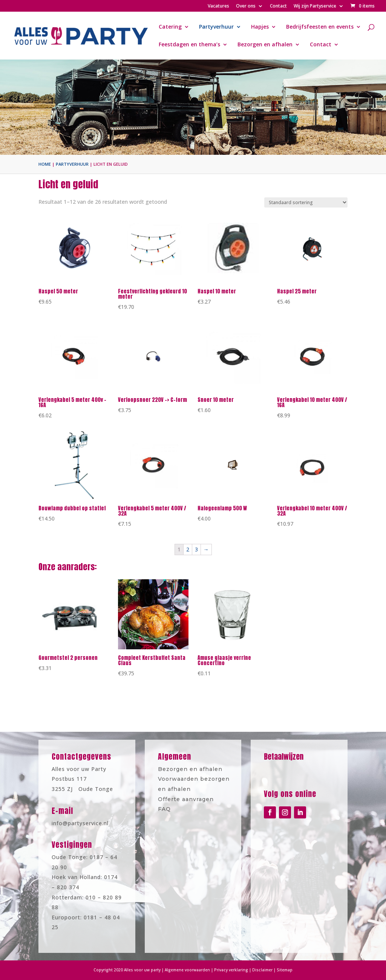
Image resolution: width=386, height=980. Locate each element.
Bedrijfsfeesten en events (320, 27)
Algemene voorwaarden (189, 970)
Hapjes (260, 27)
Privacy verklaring (225, 970)
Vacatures (218, 6)
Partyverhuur (216, 27)
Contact (278, 6)
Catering (170, 27)
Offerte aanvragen (187, 796)
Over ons (246, 6)
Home (45, 164)
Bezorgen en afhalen (265, 45)
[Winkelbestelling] (306, 202)
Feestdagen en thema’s (189, 45)
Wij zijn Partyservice (315, 6)
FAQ (170, 805)
